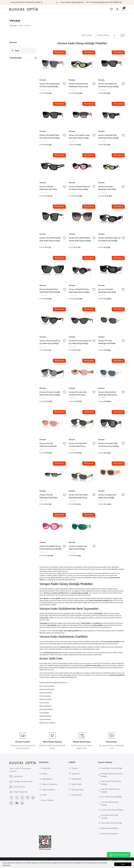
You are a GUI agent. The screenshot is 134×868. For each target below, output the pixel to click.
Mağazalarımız (47, 779)
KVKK (44, 795)
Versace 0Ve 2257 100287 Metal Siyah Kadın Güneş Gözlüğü (78, 496)
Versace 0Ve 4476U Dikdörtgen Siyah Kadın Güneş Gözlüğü (107, 188)
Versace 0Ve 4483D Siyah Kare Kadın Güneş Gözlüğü (50, 137)
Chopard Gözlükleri (45, 720)
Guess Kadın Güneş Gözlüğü (112, 823)
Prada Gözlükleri (44, 703)
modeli (100, 613)
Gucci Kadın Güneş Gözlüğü (111, 797)
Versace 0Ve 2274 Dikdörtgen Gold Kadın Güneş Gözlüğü (107, 342)
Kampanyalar (76, 779)
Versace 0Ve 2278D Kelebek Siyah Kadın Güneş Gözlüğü (50, 239)
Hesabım (75, 768)
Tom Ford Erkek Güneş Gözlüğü (110, 804)
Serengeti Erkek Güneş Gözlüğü (110, 817)
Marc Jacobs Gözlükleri (46, 709)
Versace (27, 26)
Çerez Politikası (48, 800)
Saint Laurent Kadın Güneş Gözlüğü (111, 783)
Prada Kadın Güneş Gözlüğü (111, 768)
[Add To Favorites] (64, 84)
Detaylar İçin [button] (7, 865)
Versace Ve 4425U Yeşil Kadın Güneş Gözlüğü (78, 548)
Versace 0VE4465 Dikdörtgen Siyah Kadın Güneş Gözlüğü (48, 188)
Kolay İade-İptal (77, 790)
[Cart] (123, 9)
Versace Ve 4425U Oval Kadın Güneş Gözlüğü (107, 496)
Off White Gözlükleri (46, 699)
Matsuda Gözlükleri (45, 716)
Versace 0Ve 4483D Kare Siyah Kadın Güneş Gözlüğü (108, 85)
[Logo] (24, 9)
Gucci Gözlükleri (44, 713)
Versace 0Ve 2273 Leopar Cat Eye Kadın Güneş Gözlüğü (80, 342)
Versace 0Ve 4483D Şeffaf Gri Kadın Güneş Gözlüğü (50, 85)
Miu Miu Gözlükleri (45, 696)
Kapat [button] (123, 864)
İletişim (45, 774)
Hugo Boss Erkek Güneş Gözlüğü (110, 791)
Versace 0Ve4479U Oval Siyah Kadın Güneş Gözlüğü (108, 137)
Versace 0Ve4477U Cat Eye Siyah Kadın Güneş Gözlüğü (79, 291)
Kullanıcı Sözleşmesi (50, 784)
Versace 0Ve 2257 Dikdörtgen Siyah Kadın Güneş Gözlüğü (48, 496)
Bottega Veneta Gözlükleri (47, 723)
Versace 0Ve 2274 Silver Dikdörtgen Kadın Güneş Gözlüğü (107, 394)
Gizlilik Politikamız (49, 790)
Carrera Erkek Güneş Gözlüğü (112, 810)
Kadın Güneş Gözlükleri (110, 828)
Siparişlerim (76, 774)
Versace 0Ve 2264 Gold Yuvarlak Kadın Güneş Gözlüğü (78, 394)
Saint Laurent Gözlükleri (47, 686)
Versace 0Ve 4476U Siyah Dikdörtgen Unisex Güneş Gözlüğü (78, 85)
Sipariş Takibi (76, 784)
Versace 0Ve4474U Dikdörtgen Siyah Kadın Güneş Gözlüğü (107, 291)
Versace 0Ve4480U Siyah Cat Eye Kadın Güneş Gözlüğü (109, 239)
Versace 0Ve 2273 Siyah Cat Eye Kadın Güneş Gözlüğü (50, 342)
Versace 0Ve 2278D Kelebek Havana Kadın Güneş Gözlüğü (80, 239)
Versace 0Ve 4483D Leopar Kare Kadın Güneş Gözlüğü (79, 137)
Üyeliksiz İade (77, 795)
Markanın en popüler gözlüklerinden (56, 593)
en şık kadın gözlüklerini (117, 675)
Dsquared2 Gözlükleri (46, 693)
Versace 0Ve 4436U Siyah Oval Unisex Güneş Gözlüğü (109, 445)
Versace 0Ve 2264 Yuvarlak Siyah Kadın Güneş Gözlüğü (50, 394)
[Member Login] (117, 9)
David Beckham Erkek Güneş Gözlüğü (112, 775)
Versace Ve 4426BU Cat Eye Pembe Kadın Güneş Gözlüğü (51, 548)
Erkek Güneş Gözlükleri (110, 834)
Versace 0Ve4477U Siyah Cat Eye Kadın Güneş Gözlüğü (80, 188)
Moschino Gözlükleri (46, 706)
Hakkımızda (46, 768)
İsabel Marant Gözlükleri (47, 689)
